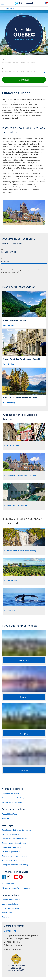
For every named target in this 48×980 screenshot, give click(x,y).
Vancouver (24, 770)
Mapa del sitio (8, 818)
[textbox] (24, 62)
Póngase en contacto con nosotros (16, 888)
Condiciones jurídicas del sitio (14, 839)
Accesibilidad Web (9, 814)
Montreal (24, 660)
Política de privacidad (11, 852)
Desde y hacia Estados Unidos (14, 843)
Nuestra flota (7, 913)
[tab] (24, 437)
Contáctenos (11, 931)
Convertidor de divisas (11, 900)
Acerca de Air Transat (11, 793)
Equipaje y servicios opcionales (15, 856)
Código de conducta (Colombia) (15, 865)
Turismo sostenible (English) (13, 802)
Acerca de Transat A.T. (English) (15, 798)
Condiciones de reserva (12, 847)
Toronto (24, 697)
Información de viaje (10, 908)
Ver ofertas (8, 325)
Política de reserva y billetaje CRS (16, 860)
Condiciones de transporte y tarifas (16, 830)
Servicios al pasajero (10, 834)
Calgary (24, 733)
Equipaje (5, 917)
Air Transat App (8, 884)
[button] (24, 80)
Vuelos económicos (10, 904)
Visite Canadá (9, 8)
